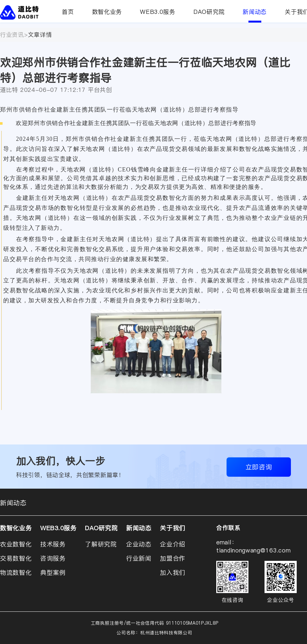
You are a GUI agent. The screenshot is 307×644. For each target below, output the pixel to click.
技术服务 (53, 544)
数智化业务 (107, 12)
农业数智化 (16, 544)
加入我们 (173, 572)
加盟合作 (173, 558)
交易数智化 (16, 558)
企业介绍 (173, 544)
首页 (68, 12)
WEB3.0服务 (158, 12)
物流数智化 (16, 572)
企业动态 (139, 544)
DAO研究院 (209, 12)
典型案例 (53, 572)
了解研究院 (101, 544)
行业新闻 (139, 558)
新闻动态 (255, 15)
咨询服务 (53, 558)
